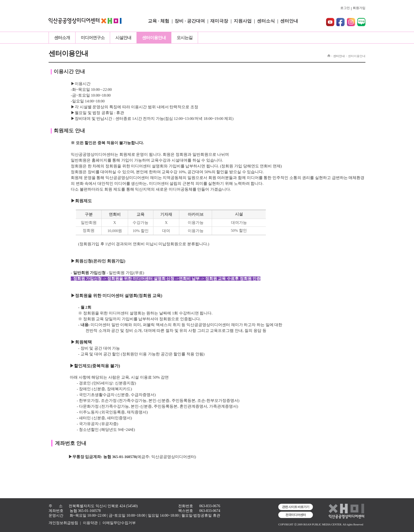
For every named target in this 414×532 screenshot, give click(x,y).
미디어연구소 (93, 38)
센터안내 (289, 21)
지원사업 (243, 21)
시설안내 (123, 38)
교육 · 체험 (159, 21)
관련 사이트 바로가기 (296, 507)
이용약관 (90, 523)
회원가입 (359, 8)
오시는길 (185, 38)
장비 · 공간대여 (190, 21)
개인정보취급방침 (63, 523)
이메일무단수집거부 (119, 523)
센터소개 (62, 38)
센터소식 (266, 21)
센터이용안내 (154, 38)
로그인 (345, 8)
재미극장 (219, 21)
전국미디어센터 (296, 515)
